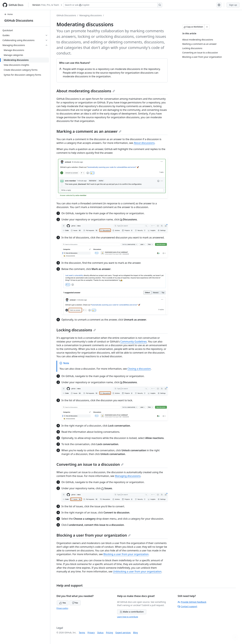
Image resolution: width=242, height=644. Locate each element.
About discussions (144, 143)
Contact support (187, 606)
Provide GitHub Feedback (192, 602)
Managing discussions (91, 15)
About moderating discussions (86, 91)
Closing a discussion (139, 369)
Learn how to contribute (128, 617)
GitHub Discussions (19, 20)
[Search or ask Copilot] (113, 5)
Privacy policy (62, 608)
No (75, 603)
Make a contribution (132, 612)
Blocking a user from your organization (94, 535)
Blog (136, 633)
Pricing (110, 633)
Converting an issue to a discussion (90, 464)
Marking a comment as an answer (89, 131)
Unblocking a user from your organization (137, 571)
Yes (63, 603)
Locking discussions (76, 330)
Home (8, 14)
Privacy (91, 633)
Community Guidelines (134, 342)
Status (100, 633)
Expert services (123, 633)
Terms (82, 633)
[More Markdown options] (207, 27)
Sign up (233, 5)
